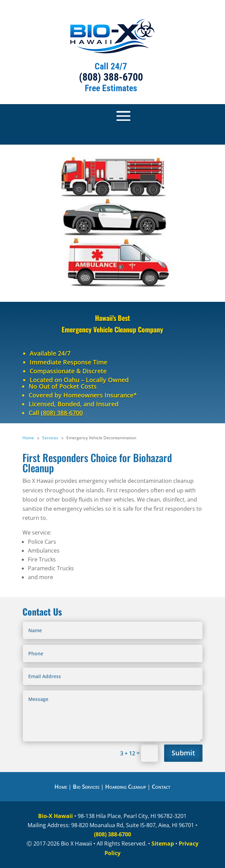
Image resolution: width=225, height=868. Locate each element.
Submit (183, 753)
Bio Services (86, 787)
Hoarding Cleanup (126, 787)
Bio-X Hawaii (55, 816)
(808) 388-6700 (111, 77)
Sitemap (163, 844)
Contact (161, 787)
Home (61, 787)
